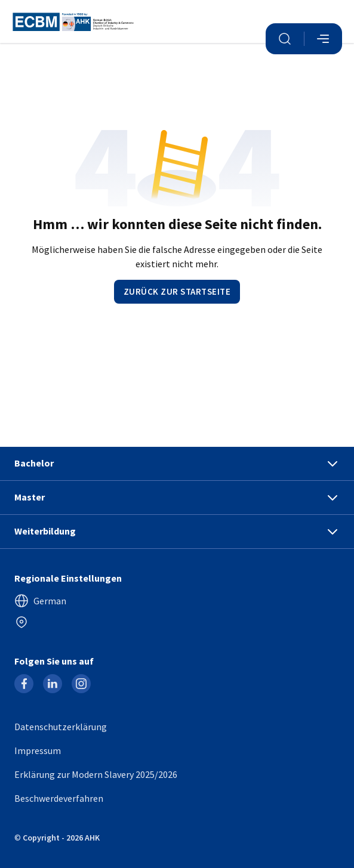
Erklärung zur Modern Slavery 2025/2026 (96, 774)
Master (177, 498)
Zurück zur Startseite (177, 291)
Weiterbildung (177, 532)
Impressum (38, 750)
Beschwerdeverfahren (59, 798)
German (40, 601)
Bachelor (177, 464)
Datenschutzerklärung (61, 727)
